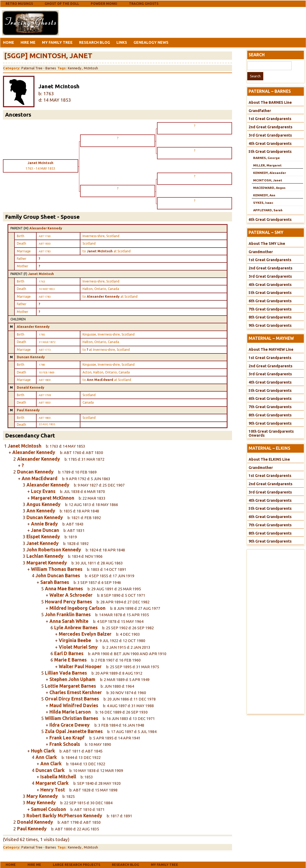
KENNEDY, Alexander (270, 173)
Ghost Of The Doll (62, 4)
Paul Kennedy (28, 410)
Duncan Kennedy (31, 357)
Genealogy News (151, 42)
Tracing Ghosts (144, 4)
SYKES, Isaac (263, 203)
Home (9, 42)
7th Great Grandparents (270, 309)
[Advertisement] (103, 22)
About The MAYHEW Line (271, 349)
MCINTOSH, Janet (268, 180)
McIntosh (91, 68)
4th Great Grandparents (270, 144)
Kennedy (74, 68)
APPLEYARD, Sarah (268, 210)
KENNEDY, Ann (264, 195)
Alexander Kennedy (46, 228)
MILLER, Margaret (267, 165)
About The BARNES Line (270, 102)
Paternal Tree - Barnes (39, 68)
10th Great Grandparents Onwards (271, 433)
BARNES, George (266, 158)
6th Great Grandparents (270, 220)
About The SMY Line (267, 244)
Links (122, 42)
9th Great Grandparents (270, 325)
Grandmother (261, 252)
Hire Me (28, 42)
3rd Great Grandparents (270, 135)
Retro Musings (19, 4)
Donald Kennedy (31, 387)
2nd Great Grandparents (270, 127)
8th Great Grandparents (270, 317)
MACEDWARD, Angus (269, 188)
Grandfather (260, 111)
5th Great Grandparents (270, 152)
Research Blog (95, 42)
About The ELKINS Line (269, 459)
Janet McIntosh (41, 274)
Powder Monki (104, 4)
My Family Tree (57, 42)
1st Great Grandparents (270, 119)
